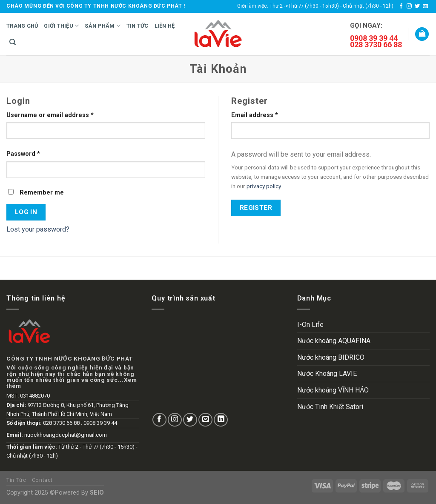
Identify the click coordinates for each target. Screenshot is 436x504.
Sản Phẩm (103, 26)
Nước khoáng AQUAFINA (334, 341)
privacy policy (264, 186)
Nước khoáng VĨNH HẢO (333, 390)
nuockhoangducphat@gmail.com (66, 435)
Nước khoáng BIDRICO (331, 357)
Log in (26, 212)
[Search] (13, 42)
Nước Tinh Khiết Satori (330, 407)
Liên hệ (165, 26)
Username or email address (50, 115)
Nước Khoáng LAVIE (327, 374)
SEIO (97, 493)
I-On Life (310, 325)
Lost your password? (38, 229)
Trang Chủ (22, 26)
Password (23, 154)
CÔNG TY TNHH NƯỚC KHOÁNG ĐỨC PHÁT (69, 358)
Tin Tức (138, 26)
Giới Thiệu (61, 26)
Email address (255, 115)
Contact (42, 480)
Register (256, 208)
